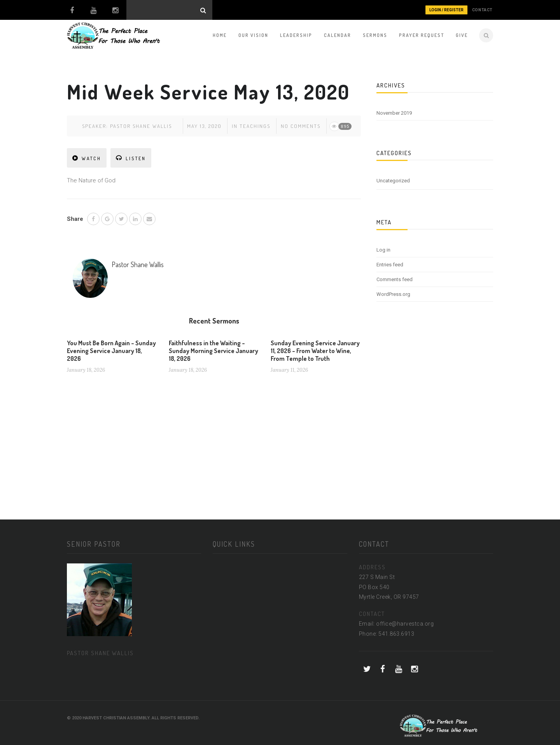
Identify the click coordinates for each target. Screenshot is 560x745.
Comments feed (395, 279)
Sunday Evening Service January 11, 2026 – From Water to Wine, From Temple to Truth (315, 351)
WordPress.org (393, 294)
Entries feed (390, 265)
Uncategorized (393, 181)
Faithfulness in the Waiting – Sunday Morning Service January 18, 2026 (213, 351)
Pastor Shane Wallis (141, 126)
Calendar (338, 35)
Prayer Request (422, 35)
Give (462, 35)
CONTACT (482, 10)
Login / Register (446, 10)
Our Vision (253, 35)
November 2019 (394, 113)
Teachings (255, 126)
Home (220, 35)
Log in (383, 250)
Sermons (375, 35)
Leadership (296, 35)
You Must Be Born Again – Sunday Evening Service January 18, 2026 (111, 351)
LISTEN (131, 158)
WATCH (87, 158)
